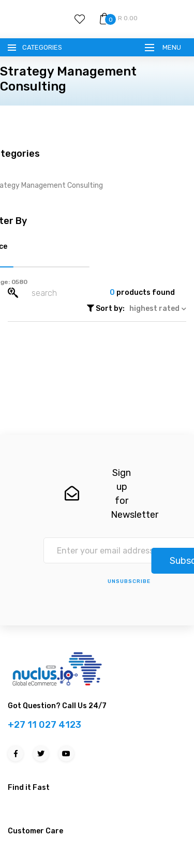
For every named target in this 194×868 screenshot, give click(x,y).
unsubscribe (129, 581)
